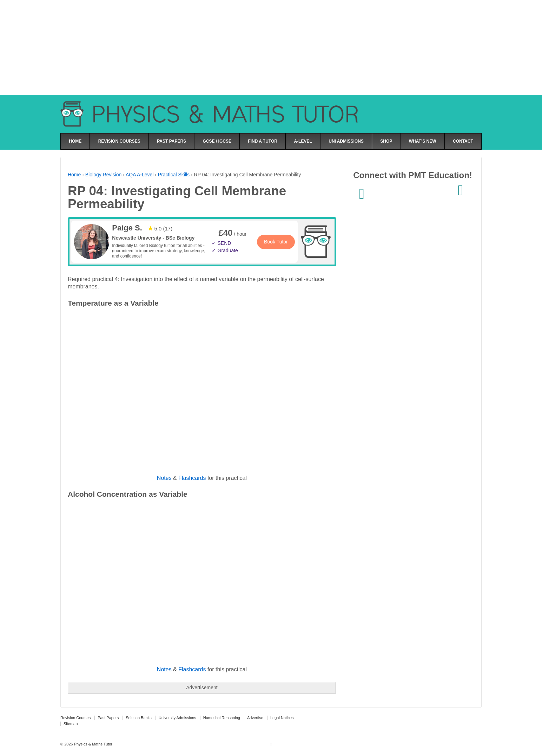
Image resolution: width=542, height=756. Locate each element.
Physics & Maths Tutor (93, 744)
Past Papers (108, 718)
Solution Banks (138, 718)
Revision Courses (75, 718)
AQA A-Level (140, 175)
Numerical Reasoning (222, 718)
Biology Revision (104, 175)
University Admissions (177, 718)
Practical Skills (174, 175)
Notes (164, 478)
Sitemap (71, 724)
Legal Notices (282, 718)
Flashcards (192, 478)
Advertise (255, 718)
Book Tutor (276, 242)
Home (74, 175)
